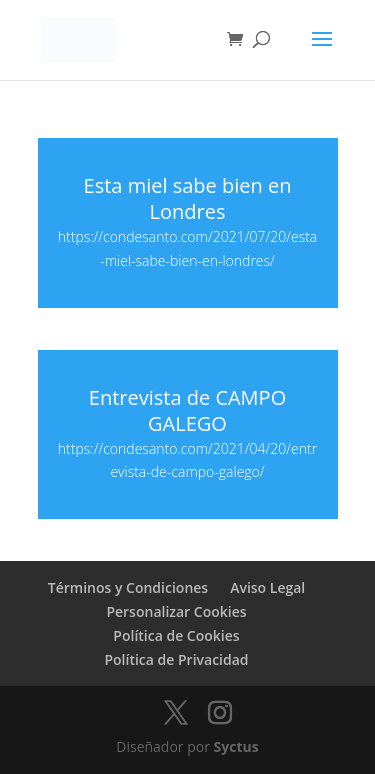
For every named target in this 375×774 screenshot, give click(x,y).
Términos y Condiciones (128, 587)
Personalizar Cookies (176, 611)
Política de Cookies (176, 635)
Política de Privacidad (176, 659)
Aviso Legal (267, 587)
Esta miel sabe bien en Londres (188, 198)
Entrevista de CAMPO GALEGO (187, 410)
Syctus (236, 746)
